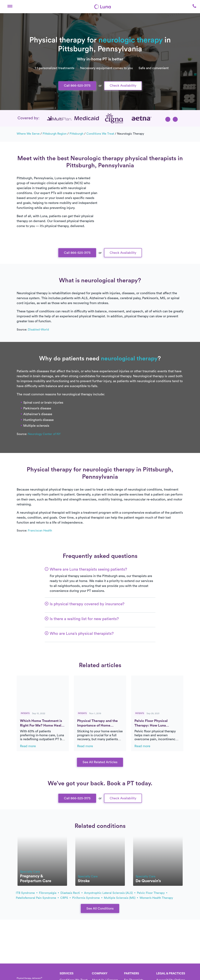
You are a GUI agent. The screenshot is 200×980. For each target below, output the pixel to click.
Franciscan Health (40, 531)
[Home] (103, 7)
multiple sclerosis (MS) (121, 898)
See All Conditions (100, 909)
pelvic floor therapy (152, 893)
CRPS (65, 898)
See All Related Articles (100, 762)
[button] (10, 7)
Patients (25, 713)
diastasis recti (71, 893)
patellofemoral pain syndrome (37, 898)
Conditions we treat (100, 134)
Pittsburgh (76, 134)
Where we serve (28, 134)
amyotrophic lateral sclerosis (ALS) (110, 893)
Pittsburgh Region (55, 134)
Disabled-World (38, 330)
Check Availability (123, 86)
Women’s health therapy (156, 898)
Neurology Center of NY (44, 434)
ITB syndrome (27, 893)
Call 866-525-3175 (77, 86)
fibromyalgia (49, 893)
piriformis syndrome (87, 898)
